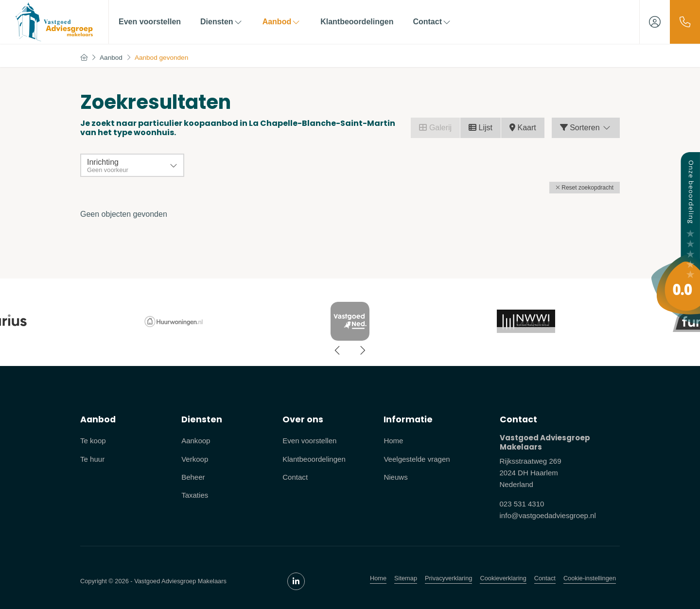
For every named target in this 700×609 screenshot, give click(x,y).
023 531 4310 (522, 504)
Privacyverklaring (448, 578)
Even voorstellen (150, 22)
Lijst (481, 128)
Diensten (222, 22)
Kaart (523, 128)
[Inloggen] (655, 22)
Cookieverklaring (503, 578)
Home (378, 578)
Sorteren (586, 128)
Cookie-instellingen (590, 578)
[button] (585, 188)
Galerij (435, 128)
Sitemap (406, 578)
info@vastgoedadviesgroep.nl (548, 515)
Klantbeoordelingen (357, 22)
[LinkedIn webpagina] (296, 581)
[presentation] (338, 350)
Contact (432, 22)
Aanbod (282, 22)
